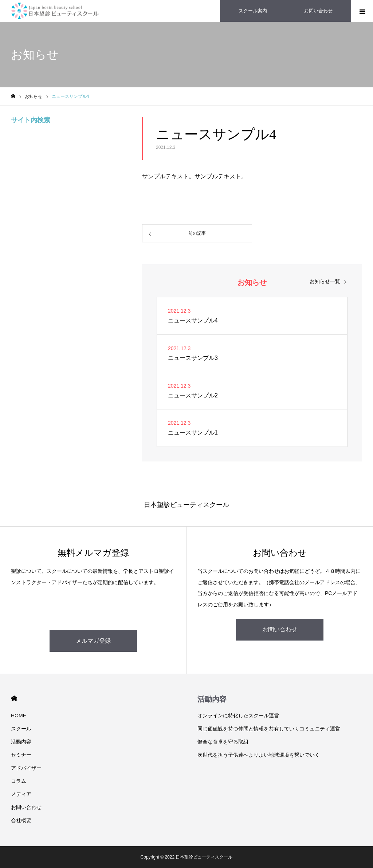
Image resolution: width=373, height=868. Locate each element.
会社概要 (21, 820)
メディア (21, 794)
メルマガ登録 (93, 641)
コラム (19, 781)
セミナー (21, 755)
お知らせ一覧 (325, 281)
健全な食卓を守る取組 (223, 742)
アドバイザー (26, 768)
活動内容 (21, 742)
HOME (14, 699)
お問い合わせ (280, 629)
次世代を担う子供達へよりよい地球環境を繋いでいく (259, 755)
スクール (21, 729)
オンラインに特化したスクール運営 (238, 716)
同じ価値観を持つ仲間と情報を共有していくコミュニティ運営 (269, 729)
